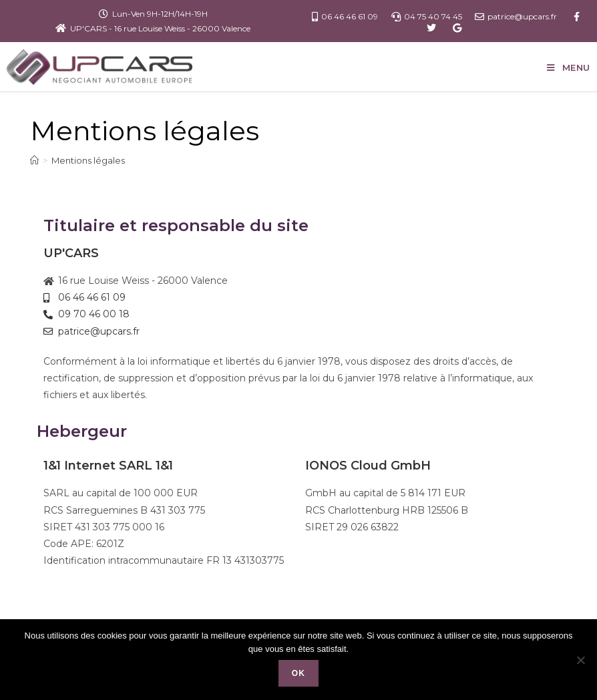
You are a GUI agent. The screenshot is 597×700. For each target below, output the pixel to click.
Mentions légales (88, 160)
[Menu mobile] (569, 67)
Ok (298, 673)
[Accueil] (34, 160)
